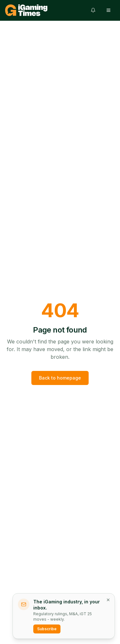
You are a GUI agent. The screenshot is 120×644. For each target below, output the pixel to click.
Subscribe (47, 629)
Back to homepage (60, 378)
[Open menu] (108, 10)
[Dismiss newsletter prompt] (108, 600)
